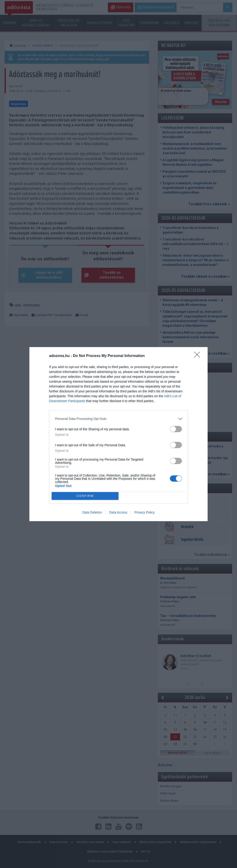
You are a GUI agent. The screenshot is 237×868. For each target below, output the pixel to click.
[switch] (176, 429)
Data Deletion (92, 512)
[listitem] (118, 419)
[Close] (199, 356)
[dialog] (118, 434)
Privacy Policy (145, 512)
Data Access (118, 512)
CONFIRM (85, 496)
